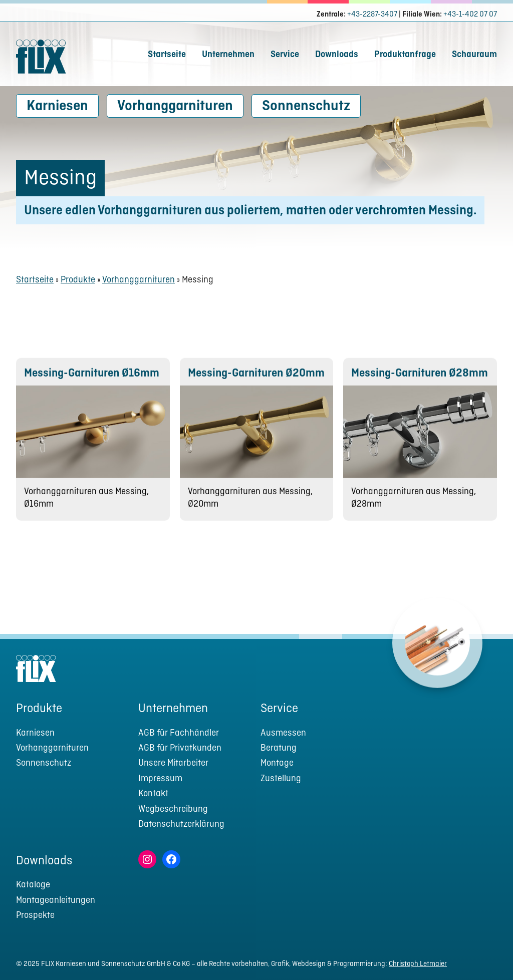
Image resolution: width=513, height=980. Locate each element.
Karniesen (57, 106)
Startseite (167, 55)
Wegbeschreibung (173, 809)
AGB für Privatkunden (180, 748)
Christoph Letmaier (418, 964)
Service (285, 55)
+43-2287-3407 (372, 15)
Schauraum (474, 55)
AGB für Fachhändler (179, 733)
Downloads (337, 55)
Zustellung (281, 779)
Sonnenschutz (306, 106)
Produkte (78, 280)
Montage (277, 763)
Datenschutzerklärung (181, 825)
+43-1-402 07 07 (470, 15)
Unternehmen (228, 55)
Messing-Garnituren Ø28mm (420, 382)
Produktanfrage (405, 55)
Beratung (279, 748)
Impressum (160, 779)
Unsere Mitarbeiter (173, 763)
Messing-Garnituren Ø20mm (256, 382)
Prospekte (35, 916)
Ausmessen (283, 733)
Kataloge (33, 885)
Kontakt (153, 794)
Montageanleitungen (56, 901)
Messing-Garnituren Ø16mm (92, 382)
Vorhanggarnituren (175, 106)
